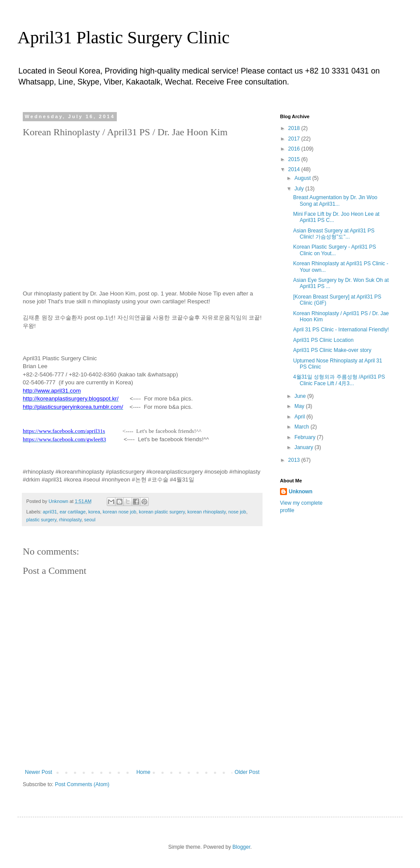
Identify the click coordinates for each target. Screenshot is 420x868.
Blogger (241, 847)
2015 (295, 159)
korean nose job (120, 512)
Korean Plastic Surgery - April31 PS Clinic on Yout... (334, 250)
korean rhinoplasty (206, 512)
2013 (295, 460)
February (306, 437)
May (300, 406)
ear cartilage (72, 512)
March (303, 427)
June (301, 396)
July (300, 189)
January (304, 447)
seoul (90, 520)
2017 (295, 139)
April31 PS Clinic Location (323, 340)
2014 (295, 169)
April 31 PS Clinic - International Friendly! (341, 330)
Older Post (247, 772)
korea (94, 512)
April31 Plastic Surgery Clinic (124, 37)
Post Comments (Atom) (82, 784)
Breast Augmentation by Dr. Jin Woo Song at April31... (335, 200)
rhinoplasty (70, 520)
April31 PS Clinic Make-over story (332, 350)
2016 (295, 149)
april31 (50, 512)
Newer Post (38, 772)
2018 (295, 128)
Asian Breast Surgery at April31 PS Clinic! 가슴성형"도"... (334, 234)
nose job (237, 512)
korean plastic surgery (162, 512)
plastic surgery (41, 520)
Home (143, 772)
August (303, 178)
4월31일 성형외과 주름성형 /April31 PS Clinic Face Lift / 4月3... (339, 380)
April (300, 417)
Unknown (301, 492)
